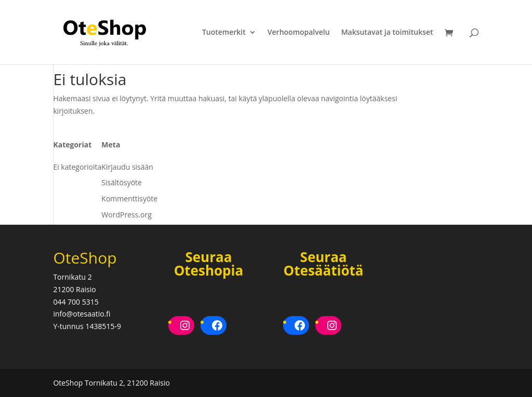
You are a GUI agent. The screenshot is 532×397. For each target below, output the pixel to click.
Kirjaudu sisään (127, 167)
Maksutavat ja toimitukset (387, 33)
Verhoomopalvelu (299, 33)
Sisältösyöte (122, 182)
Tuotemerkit (224, 33)
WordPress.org (126, 215)
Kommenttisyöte (129, 199)
